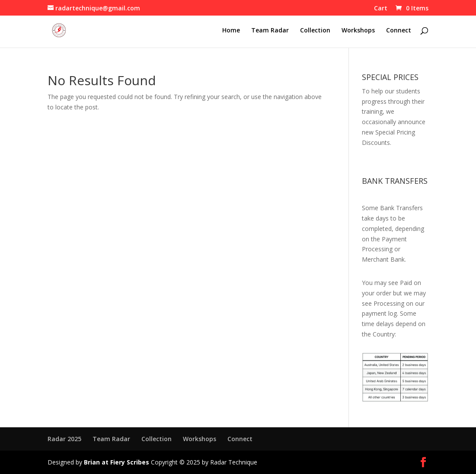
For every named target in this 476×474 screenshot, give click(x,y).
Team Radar (270, 31)
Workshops (358, 31)
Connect (399, 31)
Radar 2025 (64, 439)
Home (231, 31)
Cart (381, 9)
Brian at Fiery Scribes (117, 462)
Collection (315, 31)
